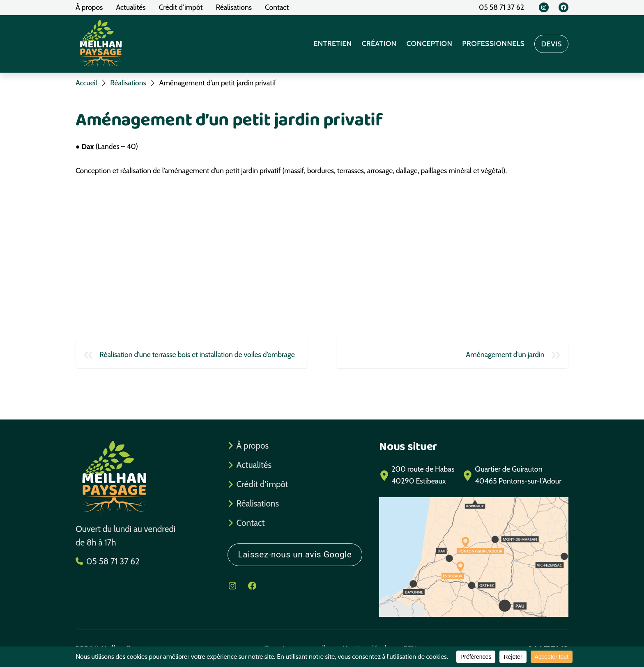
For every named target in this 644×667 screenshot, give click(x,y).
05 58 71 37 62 (113, 561)
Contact (251, 523)
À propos (253, 446)
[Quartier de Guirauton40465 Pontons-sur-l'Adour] (512, 475)
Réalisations (258, 503)
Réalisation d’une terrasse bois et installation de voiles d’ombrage (197, 354)
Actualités (254, 465)
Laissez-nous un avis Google (295, 555)
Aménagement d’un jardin (505, 354)
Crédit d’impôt (262, 484)
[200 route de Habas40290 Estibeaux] (417, 475)
